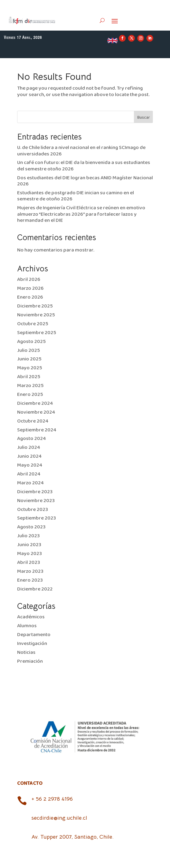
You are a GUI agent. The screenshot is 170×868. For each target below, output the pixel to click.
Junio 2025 (29, 359)
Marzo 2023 (30, 571)
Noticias (26, 652)
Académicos (31, 617)
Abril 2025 (29, 377)
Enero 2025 (30, 395)
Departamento (34, 635)
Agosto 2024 (31, 439)
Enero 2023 (30, 580)
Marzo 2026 (30, 288)
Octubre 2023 (33, 510)
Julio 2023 (28, 536)
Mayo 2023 (30, 554)
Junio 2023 (29, 545)
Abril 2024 (29, 474)
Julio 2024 (29, 447)
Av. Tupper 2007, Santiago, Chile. (73, 837)
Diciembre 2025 (35, 306)
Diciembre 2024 (35, 403)
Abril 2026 (29, 279)
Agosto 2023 (31, 527)
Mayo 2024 (30, 465)
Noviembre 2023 (36, 501)
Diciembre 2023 (35, 492)
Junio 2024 (29, 456)
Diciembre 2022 (35, 589)
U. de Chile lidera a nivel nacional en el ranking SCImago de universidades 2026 (81, 151)
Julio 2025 (29, 350)
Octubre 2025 (33, 324)
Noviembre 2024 (36, 412)
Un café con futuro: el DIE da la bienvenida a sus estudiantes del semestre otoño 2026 (84, 166)
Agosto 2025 (31, 342)
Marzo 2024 (30, 483)
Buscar (144, 117)
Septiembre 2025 (37, 333)
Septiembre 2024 (37, 430)
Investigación (32, 644)
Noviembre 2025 (36, 315)
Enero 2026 (30, 297)
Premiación (30, 661)
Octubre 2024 (33, 421)
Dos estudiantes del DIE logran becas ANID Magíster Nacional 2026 (85, 181)
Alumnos (27, 626)
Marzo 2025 (30, 386)
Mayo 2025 (30, 368)
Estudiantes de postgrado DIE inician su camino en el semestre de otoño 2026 (76, 196)
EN (113, 40)
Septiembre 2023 (37, 518)
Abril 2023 (29, 563)
